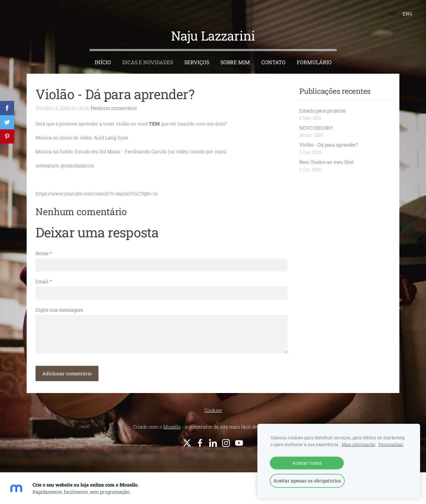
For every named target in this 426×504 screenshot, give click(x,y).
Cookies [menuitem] (213, 410)
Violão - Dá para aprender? (329, 145)
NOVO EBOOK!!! (316, 128)
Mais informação (359, 444)
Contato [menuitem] (273, 62)
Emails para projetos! (323, 111)
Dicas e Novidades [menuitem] (148, 62)
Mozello (172, 427)
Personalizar (391, 444)
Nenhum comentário (114, 108)
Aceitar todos (307, 463)
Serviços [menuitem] (197, 62)
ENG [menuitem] (407, 14)
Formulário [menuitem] (314, 62)
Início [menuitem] (103, 62)
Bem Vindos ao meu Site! (327, 162)
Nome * (44, 253)
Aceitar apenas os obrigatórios (307, 480)
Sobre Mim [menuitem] (235, 62)
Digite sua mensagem (59, 310)
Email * (44, 281)
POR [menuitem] (392, 14)
